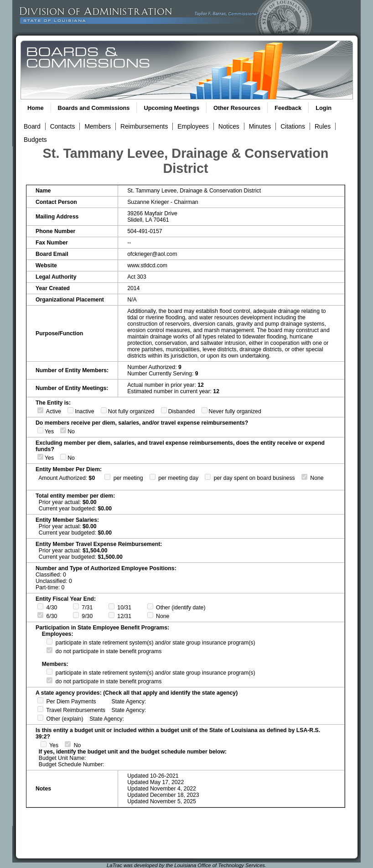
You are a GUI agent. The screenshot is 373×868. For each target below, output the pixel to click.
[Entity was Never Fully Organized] (205, 410)
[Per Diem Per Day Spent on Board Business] (208, 477)
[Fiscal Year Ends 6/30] (40, 615)
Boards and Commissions (94, 108)
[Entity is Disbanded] (164, 410)
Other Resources (237, 108)
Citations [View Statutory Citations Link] (293, 126)
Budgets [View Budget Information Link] (35, 140)
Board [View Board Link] (32, 126)
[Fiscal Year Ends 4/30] (40, 606)
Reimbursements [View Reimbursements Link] (144, 126)
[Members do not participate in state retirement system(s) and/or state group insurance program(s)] (49, 680)
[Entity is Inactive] (70, 410)
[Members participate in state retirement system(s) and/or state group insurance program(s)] (49, 672)
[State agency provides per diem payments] (40, 700)
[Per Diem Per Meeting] (107, 477)
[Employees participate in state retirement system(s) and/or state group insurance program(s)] (49, 642)
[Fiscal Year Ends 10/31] (111, 606)
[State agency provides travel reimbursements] (40, 709)
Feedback (288, 108)
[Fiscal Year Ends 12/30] (111, 615)
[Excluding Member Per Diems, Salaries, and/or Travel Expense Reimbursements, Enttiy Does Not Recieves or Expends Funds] (63, 457)
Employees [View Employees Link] (193, 126)
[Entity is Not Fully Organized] (104, 410)
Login (324, 108)
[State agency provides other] (40, 718)
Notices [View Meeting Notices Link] (229, 126)
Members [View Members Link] (98, 126)
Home (36, 108)
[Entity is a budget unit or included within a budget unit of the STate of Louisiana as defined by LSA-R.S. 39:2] (44, 744)
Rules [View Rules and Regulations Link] (323, 126)
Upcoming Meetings (171, 108)
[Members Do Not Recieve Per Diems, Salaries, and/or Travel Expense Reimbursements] (63, 430)
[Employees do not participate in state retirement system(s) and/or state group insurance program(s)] (49, 650)
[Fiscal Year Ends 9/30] (76, 615)
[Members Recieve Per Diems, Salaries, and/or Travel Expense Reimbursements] (40, 430)
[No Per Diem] (304, 477)
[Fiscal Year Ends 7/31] (76, 606)
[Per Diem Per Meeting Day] (153, 477)
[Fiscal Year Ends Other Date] (150, 606)
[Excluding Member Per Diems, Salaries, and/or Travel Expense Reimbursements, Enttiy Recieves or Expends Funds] (40, 457)
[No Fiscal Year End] (150, 615)
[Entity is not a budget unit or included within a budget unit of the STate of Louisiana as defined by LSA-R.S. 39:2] (68, 744)
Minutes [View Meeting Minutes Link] (260, 126)
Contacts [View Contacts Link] (63, 126)
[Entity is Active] (40, 410)
